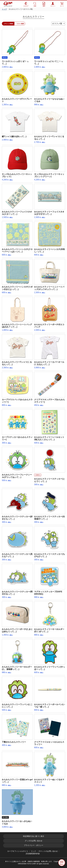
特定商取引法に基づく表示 (34, 836)
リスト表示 (20, 24)
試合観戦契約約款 (33, 854)
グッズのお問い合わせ (34, 841)
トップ (4, 9)
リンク (33, 851)
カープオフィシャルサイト (18, 851)
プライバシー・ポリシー (34, 845)
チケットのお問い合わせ (48, 851)
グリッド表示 (8, 24)
